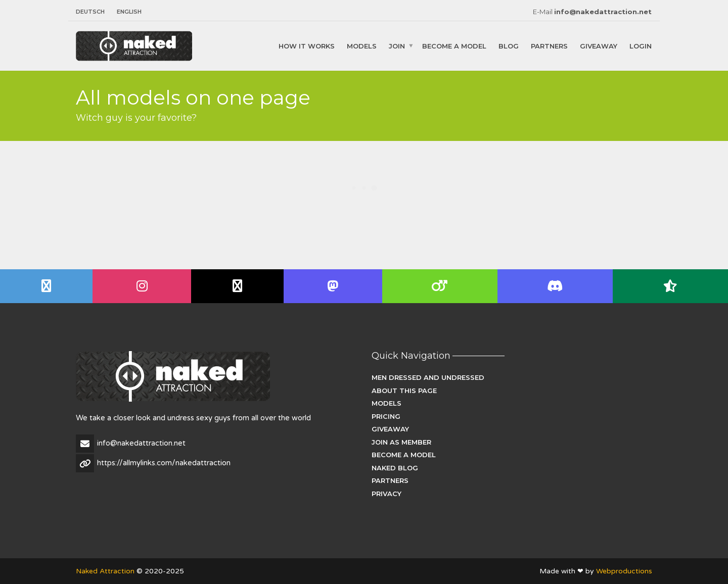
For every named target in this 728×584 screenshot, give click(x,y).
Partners (549, 45)
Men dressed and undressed (428, 377)
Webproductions (624, 571)
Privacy (386, 494)
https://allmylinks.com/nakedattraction (164, 463)
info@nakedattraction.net (603, 12)
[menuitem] (93, 12)
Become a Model (454, 45)
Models (362, 45)
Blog (509, 45)
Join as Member (401, 442)
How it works (307, 45)
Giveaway (599, 45)
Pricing (386, 416)
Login (641, 45)
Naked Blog (395, 468)
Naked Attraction (105, 571)
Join (397, 45)
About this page (404, 391)
